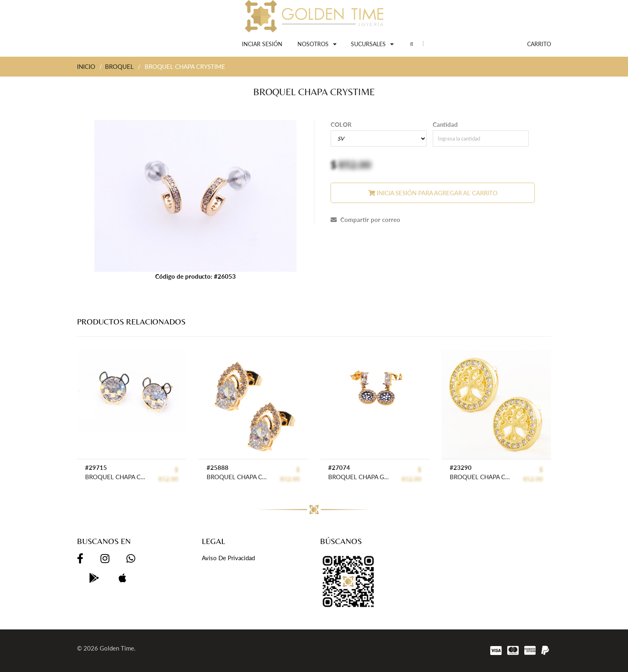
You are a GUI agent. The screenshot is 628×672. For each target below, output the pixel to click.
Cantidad (445, 124)
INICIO (86, 66)
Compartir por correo (365, 220)
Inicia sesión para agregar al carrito (433, 193)
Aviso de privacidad (228, 558)
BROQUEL (119, 66)
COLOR (341, 124)
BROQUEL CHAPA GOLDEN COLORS (358, 477)
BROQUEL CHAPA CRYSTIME (115, 477)
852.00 (355, 164)
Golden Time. (118, 648)
